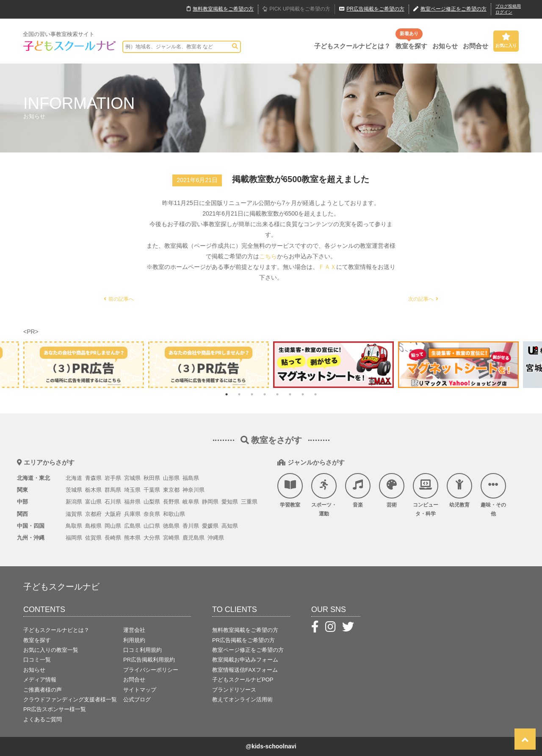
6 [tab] (290, 394)
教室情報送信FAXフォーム (245, 670)
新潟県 (74, 502)
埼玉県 (132, 490)
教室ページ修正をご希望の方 (248, 650)
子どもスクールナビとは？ (352, 46)
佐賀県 (93, 538)
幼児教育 (459, 490)
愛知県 (230, 502)
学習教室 (290, 490)
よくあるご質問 (43, 719)
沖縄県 (216, 538)
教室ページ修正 (450, 9)
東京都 (171, 490)
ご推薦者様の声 (43, 690)
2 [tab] (239, 394)
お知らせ (445, 46)
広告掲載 (372, 9)
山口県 (152, 526)
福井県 (132, 502)
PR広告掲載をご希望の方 (243, 640)
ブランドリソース (234, 690)
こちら (268, 256)
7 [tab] (303, 394)
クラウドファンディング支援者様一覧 (70, 699)
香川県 (191, 526)
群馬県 (113, 490)
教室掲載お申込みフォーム (245, 660)
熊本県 (132, 538)
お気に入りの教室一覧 (51, 650)
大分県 (152, 538)
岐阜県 (191, 502)
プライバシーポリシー (151, 670)
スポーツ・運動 (324, 495)
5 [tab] (277, 394)
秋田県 (152, 478)
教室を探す (411, 46)
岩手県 (113, 478)
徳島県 (171, 526)
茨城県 (74, 490)
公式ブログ (137, 699)
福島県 (191, 478)
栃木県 (93, 490)
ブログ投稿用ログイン (508, 9)
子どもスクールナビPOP (243, 680)
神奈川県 (194, 490)
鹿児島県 (194, 538)
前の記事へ (119, 299)
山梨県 (152, 502)
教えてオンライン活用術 (242, 699)
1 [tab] (227, 394)
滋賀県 (74, 514)
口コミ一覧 (37, 660)
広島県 (132, 526)
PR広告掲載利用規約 (149, 660)
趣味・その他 (493, 495)
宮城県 (132, 478)
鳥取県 (74, 526)
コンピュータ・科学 (426, 495)
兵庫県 (132, 514)
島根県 (93, 526)
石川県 (113, 502)
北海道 (74, 478)
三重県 (249, 502)
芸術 (392, 490)
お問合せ (476, 46)
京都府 (93, 514)
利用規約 (134, 640)
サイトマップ (140, 690)
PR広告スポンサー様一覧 (55, 709)
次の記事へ (423, 299)
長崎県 (113, 538)
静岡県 (210, 502)
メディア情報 (40, 680)
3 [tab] (252, 394)
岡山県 (113, 526)
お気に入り (506, 40)
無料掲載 (220, 9)
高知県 (230, 526)
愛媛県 (210, 526)
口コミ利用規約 (142, 650)
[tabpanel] (333, 364)
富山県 (93, 502)
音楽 (358, 490)
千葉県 (152, 490)
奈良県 (152, 514)
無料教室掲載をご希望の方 (245, 630)
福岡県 (74, 538)
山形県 (171, 478)
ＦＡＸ (327, 267)
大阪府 (113, 514)
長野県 (171, 502)
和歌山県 (174, 514)
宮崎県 (171, 538)
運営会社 (134, 630)
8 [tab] (315, 394)
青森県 (93, 478)
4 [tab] (265, 394)
